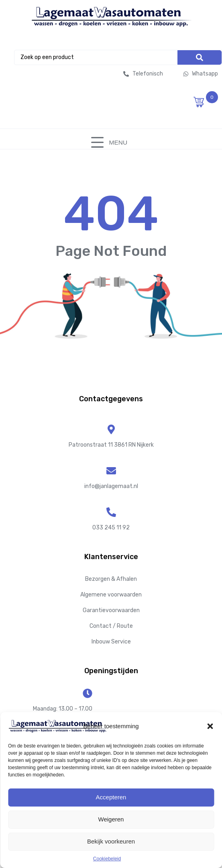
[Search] (200, 57)
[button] (210, 726)
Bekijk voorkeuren (111, 841)
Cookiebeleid (107, 859)
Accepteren (111, 797)
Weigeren (111, 819)
